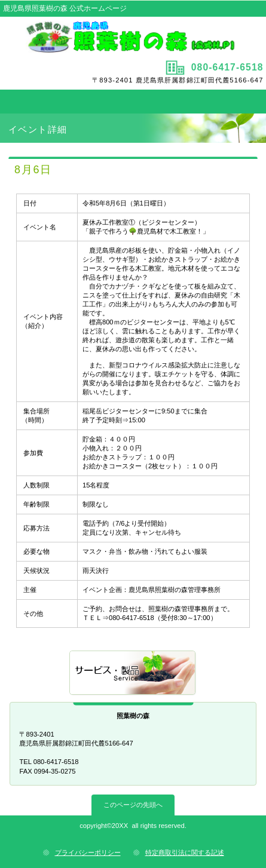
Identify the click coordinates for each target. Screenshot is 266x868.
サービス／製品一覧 (133, 674)
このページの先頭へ (133, 805)
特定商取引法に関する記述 (185, 852)
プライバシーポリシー (88, 852)
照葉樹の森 (133, 37)
